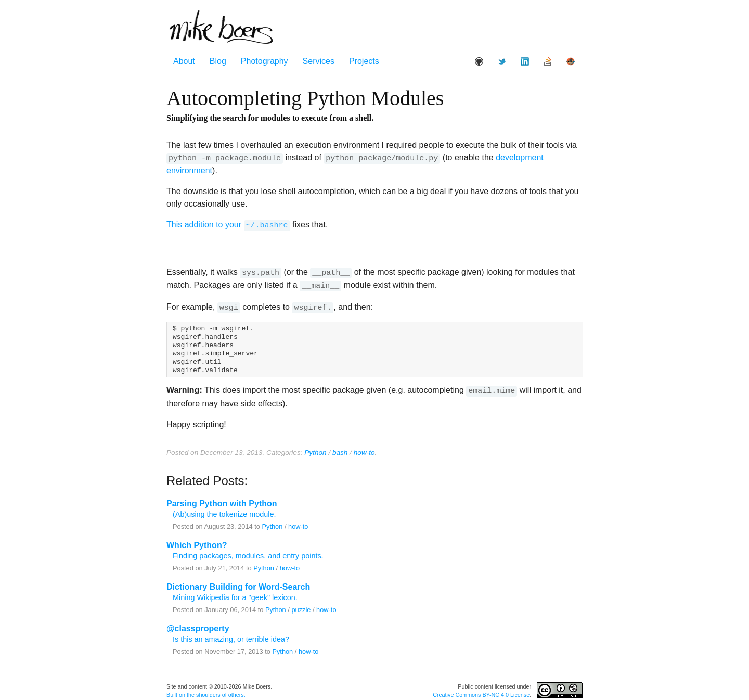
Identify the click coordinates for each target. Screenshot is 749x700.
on (182, 690)
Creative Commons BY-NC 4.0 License (481, 690)
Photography (264, 61)
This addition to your (228, 224)
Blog (218, 61)
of (224, 690)
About (184, 61)
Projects (364, 61)
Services (319, 61)
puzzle (301, 605)
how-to (364, 448)
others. (237, 690)
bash (340, 448)
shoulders (208, 690)
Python (315, 448)
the (191, 690)
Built (172, 690)
